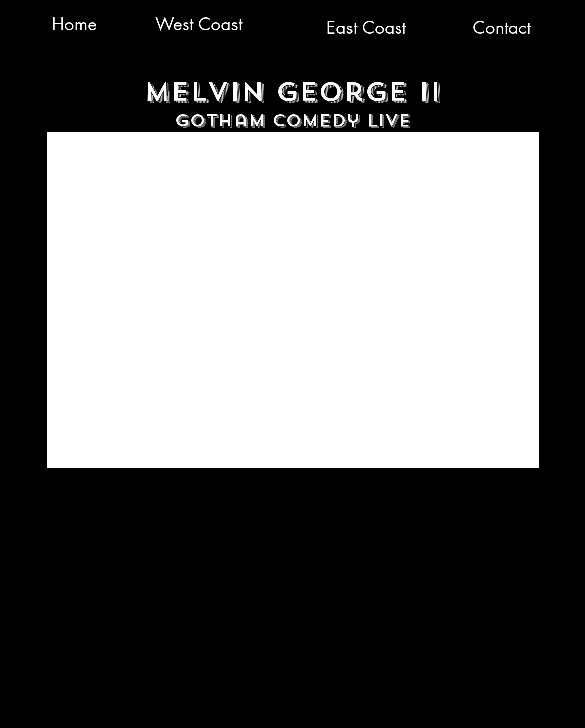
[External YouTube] (293, 300)
